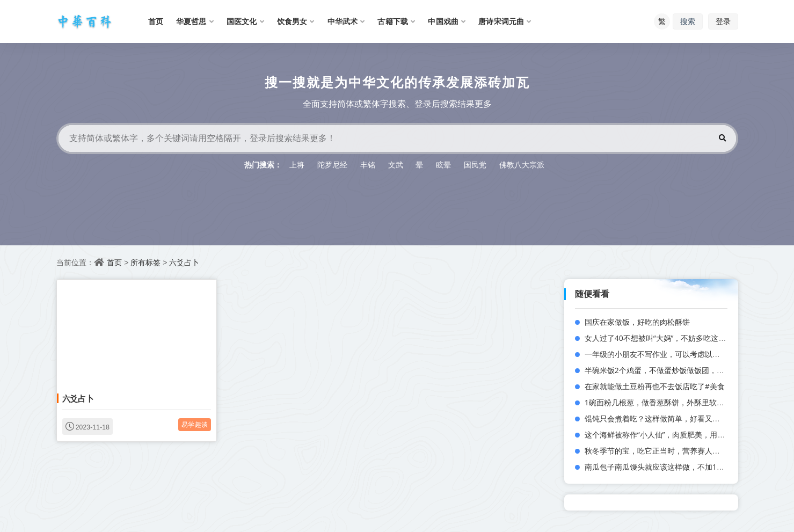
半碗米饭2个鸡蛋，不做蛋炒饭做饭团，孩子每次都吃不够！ (684, 370)
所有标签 (145, 262)
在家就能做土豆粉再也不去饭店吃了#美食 (655, 386)
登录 (723, 21)
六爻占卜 (184, 262)
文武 (396, 165)
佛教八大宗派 (522, 165)
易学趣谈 (195, 424)
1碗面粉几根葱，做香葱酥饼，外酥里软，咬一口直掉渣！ (681, 402)
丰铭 (368, 165)
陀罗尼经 (332, 165)
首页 (114, 262)
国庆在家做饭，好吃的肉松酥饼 (637, 322)
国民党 (475, 165)
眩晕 (443, 165)
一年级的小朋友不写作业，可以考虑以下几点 (660, 354)
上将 (297, 165)
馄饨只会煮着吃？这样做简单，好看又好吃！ (660, 418)
